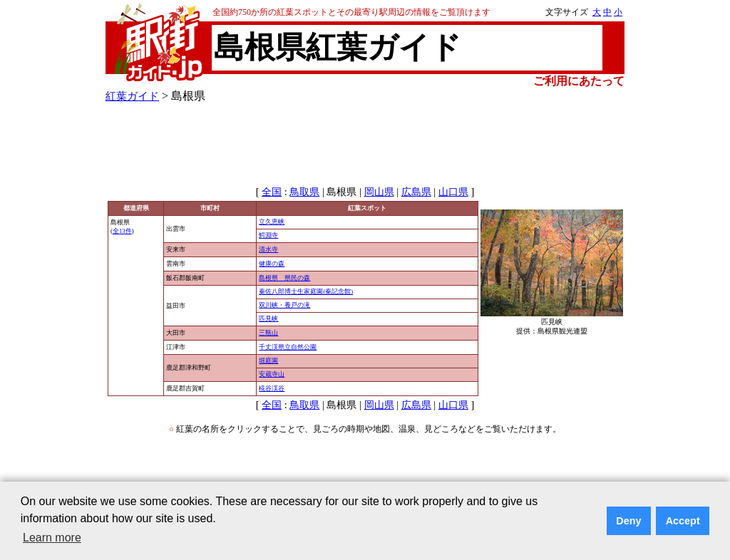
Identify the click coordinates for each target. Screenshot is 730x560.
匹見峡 (268, 318)
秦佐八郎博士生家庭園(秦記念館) (306, 291)
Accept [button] (683, 521)
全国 (272, 192)
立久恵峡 (272, 222)
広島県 (416, 192)
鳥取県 (304, 192)
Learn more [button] (52, 538)
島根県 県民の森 (284, 278)
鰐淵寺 (268, 235)
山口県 (453, 192)
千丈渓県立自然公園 (288, 347)
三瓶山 (268, 333)
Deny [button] (628, 521)
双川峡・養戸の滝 (284, 305)
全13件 (122, 231)
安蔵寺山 (272, 374)
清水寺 (268, 249)
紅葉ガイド (132, 96)
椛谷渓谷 (272, 388)
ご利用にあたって (579, 81)
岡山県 (379, 192)
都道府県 (136, 208)
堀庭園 (268, 361)
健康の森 (272, 264)
